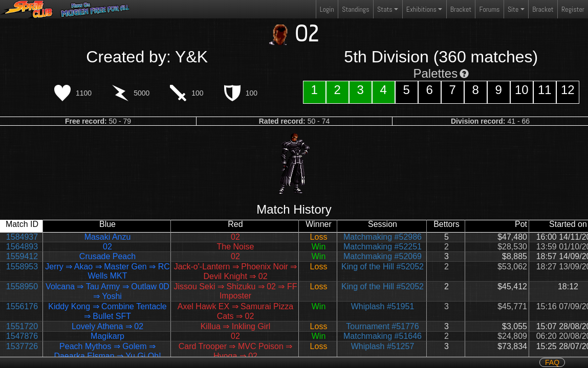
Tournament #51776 (382, 326)
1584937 (22, 237)
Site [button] (513, 9)
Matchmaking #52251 (383, 247)
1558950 (22, 286)
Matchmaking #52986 (383, 237)
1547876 (22, 336)
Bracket (461, 9)
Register (573, 9)
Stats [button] (385, 9)
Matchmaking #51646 (383, 336)
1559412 (22, 256)
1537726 (22, 346)
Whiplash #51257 (383, 346)
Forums (490, 9)
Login (327, 9)
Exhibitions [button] (421, 9)
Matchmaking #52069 (383, 256)
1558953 (22, 267)
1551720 (22, 326)
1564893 (22, 247)
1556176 (22, 306)
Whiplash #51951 (383, 306)
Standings (355, 11)
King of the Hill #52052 (383, 267)
